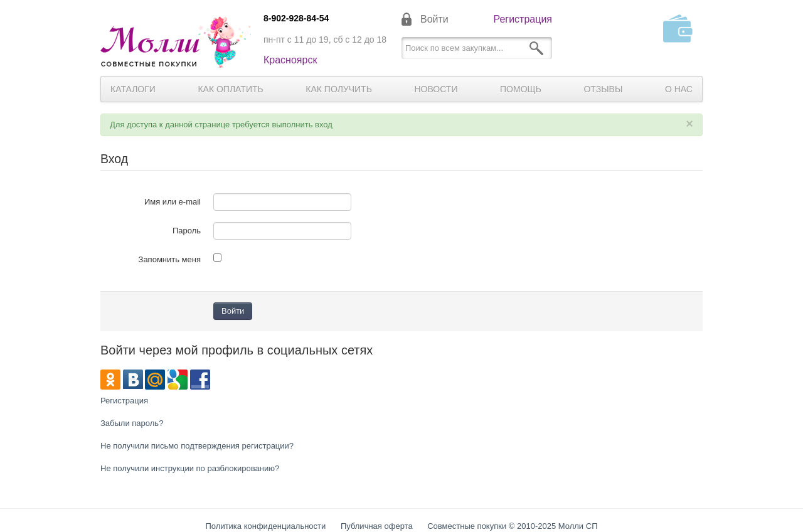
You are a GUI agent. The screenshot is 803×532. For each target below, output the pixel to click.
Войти (434, 19)
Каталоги (133, 89)
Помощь (521, 89)
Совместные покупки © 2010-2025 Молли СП (512, 526)
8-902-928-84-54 (296, 18)
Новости (436, 89)
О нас (679, 89)
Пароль (187, 231)
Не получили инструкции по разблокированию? (190, 468)
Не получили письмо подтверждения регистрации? (197, 446)
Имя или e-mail (173, 202)
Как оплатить (230, 89)
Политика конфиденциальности (266, 526)
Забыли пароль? (132, 423)
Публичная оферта (377, 526)
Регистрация (523, 19)
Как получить (339, 89)
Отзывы (603, 89)
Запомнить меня (170, 259)
